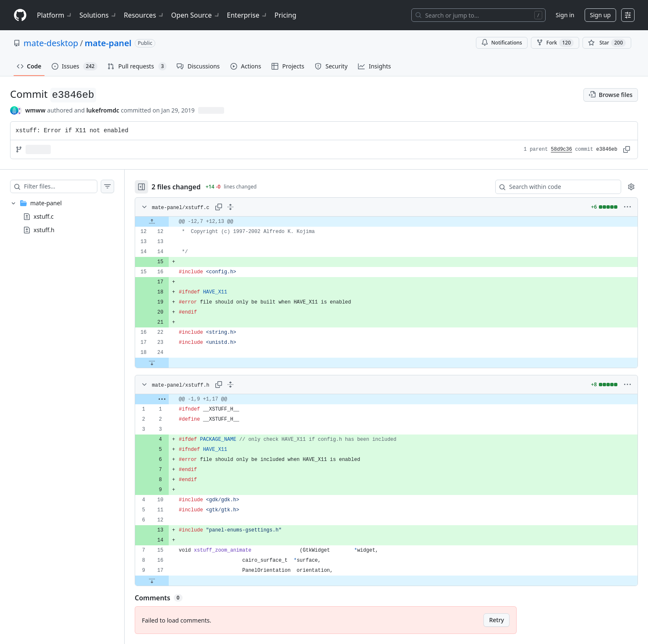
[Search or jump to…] (478, 15)
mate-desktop (51, 43)
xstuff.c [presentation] (44, 216)
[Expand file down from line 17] (152, 581)
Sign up (600, 15)
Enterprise (247, 15)
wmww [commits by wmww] (35, 110)
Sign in (565, 15)
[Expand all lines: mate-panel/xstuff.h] (230, 385)
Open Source (196, 15)
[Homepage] (20, 15)
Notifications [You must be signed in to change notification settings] (502, 43)
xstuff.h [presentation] (44, 230)
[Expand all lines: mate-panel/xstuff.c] (230, 207)
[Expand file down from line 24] (152, 363)
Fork (555, 43)
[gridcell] (386, 222)
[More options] (627, 207)
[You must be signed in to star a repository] (607, 43)
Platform (55, 15)
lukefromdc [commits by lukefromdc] (103, 110)
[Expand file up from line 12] (152, 222)
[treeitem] (62, 217)
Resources (144, 15)
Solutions (98, 15)
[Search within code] (554, 187)
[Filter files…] (60, 186)
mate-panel (108, 43)
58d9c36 (562, 149)
